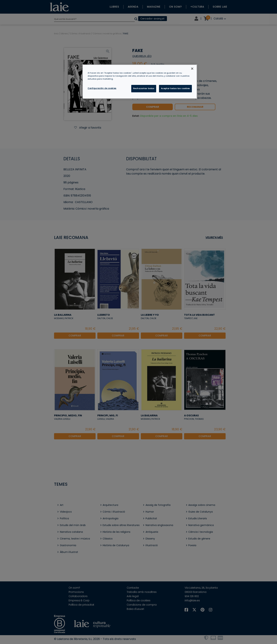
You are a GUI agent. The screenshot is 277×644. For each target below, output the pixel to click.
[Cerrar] (192, 69)
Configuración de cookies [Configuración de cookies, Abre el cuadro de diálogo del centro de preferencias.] (102, 88)
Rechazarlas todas (144, 88)
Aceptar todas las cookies (175, 88)
